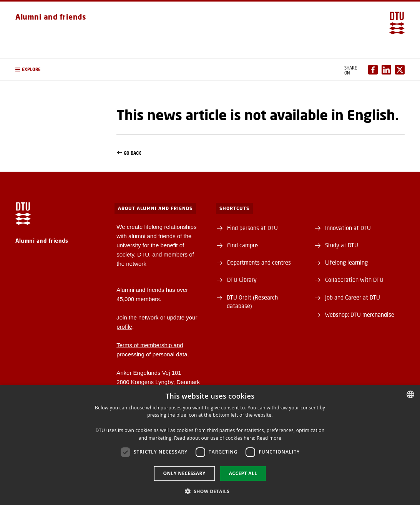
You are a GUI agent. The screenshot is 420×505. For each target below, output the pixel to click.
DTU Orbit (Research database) (252, 301)
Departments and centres (259, 262)
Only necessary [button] (184, 473)
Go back (261, 153)
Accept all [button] (243, 473)
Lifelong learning (346, 262)
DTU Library (242, 280)
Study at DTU (342, 245)
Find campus (243, 245)
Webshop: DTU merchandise (360, 315)
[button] (58, 70)
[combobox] (410, 394)
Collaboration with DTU (354, 280)
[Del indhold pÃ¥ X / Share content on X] (400, 70)
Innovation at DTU (348, 228)
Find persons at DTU (252, 228)
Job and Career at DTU (353, 297)
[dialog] (210, 445)
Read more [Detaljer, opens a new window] (269, 438)
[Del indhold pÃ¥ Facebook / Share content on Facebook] (373, 70)
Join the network (137, 317)
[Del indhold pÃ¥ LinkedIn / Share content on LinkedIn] (386, 70)
